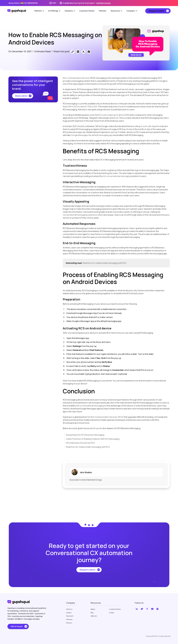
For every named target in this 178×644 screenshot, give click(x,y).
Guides (111, 613)
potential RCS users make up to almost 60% (109, 115)
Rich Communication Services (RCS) (107, 417)
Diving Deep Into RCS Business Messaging (85, 435)
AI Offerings (54, 11)
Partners (103, 11)
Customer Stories (87, 11)
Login (53, 3)
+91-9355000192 (29, 3)
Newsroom (70, 616)
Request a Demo (156, 11)
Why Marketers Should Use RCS (80, 443)
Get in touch (17, 626)
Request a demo (87, 570)
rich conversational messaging (117, 176)
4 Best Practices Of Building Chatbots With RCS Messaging (93, 439)
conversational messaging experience (80, 215)
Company (132, 11)
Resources (117, 11)
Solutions (70, 11)
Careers (69, 613)
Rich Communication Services (76, 78)
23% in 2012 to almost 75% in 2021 (82, 107)
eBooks (93, 609)
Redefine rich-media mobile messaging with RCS (104, 263)
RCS (103, 160)
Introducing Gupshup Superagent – (89, 3)
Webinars (94, 616)
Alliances (69, 619)
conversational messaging (92, 406)
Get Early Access (103, 3)
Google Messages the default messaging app (92, 135)
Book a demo (21, 96)
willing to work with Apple (146, 126)
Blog (92, 613)
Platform (39, 11)
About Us (69, 609)
